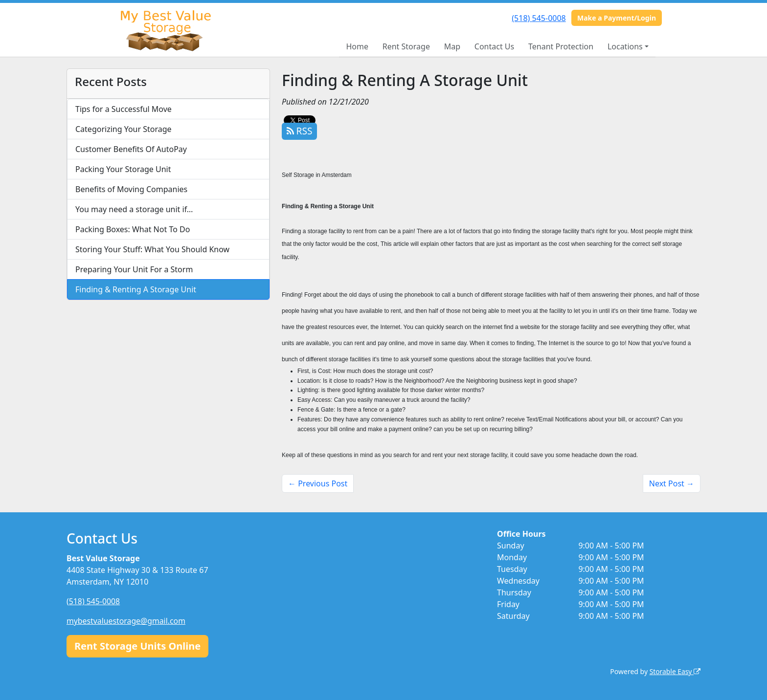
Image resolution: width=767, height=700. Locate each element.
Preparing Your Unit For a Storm (134, 269)
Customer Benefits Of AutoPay (131, 149)
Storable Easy (675, 671)
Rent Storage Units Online (137, 645)
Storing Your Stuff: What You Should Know (152, 249)
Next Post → (672, 483)
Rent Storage (406, 46)
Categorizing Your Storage (124, 129)
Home (357, 46)
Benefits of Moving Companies (131, 189)
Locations (625, 46)
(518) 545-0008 (539, 18)
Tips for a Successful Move (124, 109)
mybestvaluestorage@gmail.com (127, 621)
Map (452, 46)
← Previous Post (318, 483)
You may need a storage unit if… (134, 209)
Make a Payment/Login (617, 18)
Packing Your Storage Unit (123, 169)
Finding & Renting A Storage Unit (136, 289)
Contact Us (494, 46)
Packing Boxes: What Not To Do (133, 229)
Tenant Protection (561, 46)
